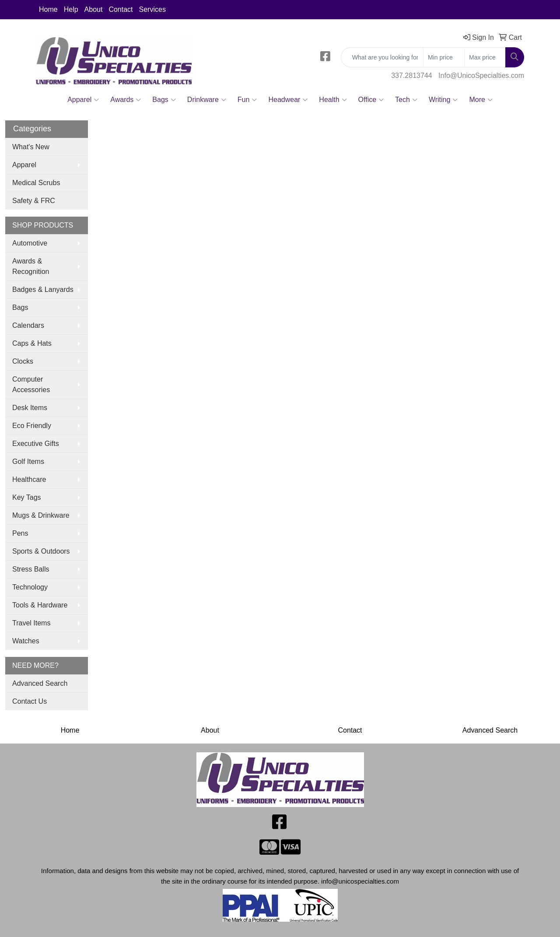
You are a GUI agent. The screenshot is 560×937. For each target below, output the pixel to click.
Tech (406, 100)
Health (333, 100)
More (481, 100)
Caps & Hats (32, 343)
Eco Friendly (32, 426)
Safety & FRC (34, 201)
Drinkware (207, 100)
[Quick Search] (382, 57)
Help (71, 9)
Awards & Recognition (31, 266)
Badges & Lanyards (43, 290)
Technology (30, 587)
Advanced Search (40, 683)
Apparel (83, 100)
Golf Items (28, 461)
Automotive (30, 243)
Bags (164, 100)
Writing (443, 100)
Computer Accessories (31, 384)
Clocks (23, 361)
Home (48, 9)
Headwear (288, 100)
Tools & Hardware (40, 605)
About (94, 9)
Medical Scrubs (36, 183)
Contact (121, 9)
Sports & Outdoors (41, 551)
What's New (31, 147)
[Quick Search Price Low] (444, 57)
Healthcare (29, 479)
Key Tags (27, 497)
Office (371, 100)
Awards (126, 100)
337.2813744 (411, 75)
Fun (247, 100)
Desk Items (30, 408)
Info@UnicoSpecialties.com (481, 75)
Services (152, 9)
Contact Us (30, 701)
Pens (20, 533)
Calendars (28, 325)
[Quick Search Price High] (485, 57)
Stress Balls (31, 569)
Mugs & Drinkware (41, 515)
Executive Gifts (36, 444)
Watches (26, 641)
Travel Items (31, 623)
